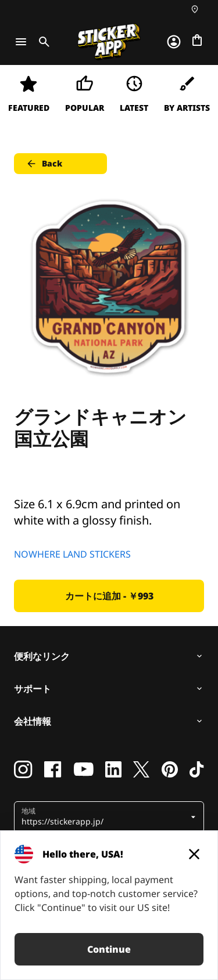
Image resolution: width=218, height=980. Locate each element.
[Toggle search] (42, 42)
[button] (105, 817)
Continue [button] (109, 949)
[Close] (194, 854)
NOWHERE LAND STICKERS (72, 554)
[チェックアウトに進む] (197, 40)
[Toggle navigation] (21, 42)
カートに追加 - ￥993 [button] (109, 596)
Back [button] (44, 164)
